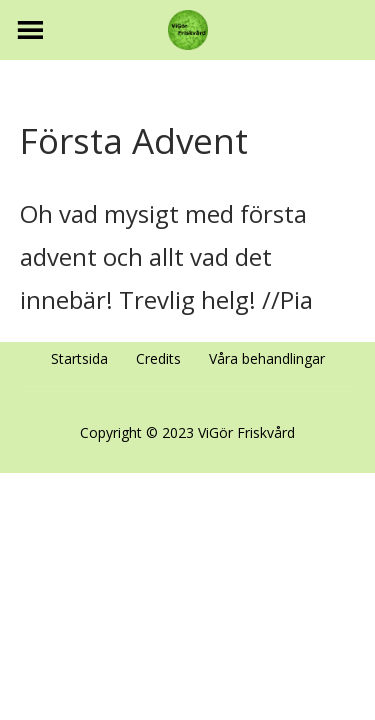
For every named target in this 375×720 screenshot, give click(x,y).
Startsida (79, 358)
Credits (158, 358)
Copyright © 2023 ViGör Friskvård (187, 432)
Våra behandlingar (267, 358)
